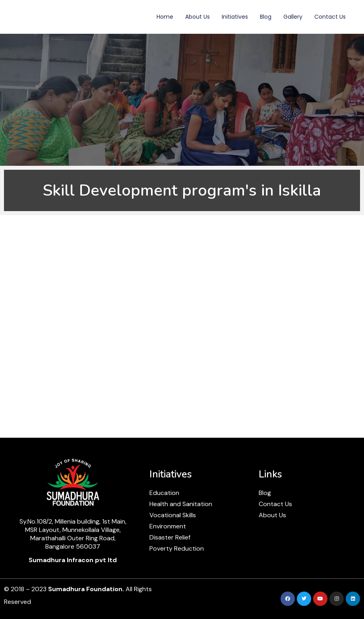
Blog (266, 17)
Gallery (293, 17)
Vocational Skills (173, 515)
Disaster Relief (170, 537)
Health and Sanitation (181, 504)
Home (165, 17)
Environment (168, 526)
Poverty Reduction (177, 548)
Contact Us (330, 17)
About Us (197, 17)
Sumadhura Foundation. (86, 589)
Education (164, 493)
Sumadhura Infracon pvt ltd (73, 560)
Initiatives (235, 17)
